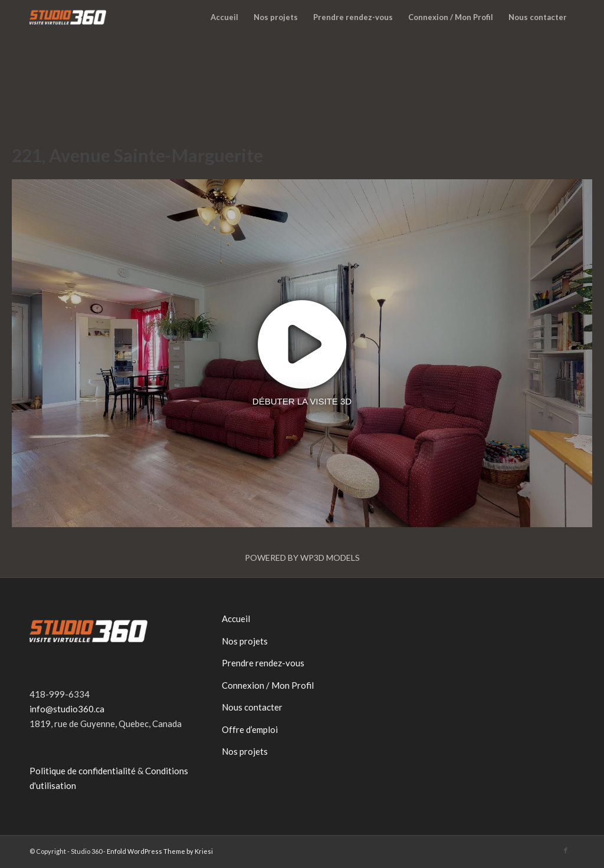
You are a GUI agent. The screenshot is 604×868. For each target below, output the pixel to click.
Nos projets (245, 641)
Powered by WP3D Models (302, 558)
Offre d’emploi (250, 729)
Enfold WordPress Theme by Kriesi (160, 851)
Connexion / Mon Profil (268, 685)
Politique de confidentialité (83, 771)
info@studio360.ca (67, 709)
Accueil (236, 619)
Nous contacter (252, 707)
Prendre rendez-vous (263, 663)
